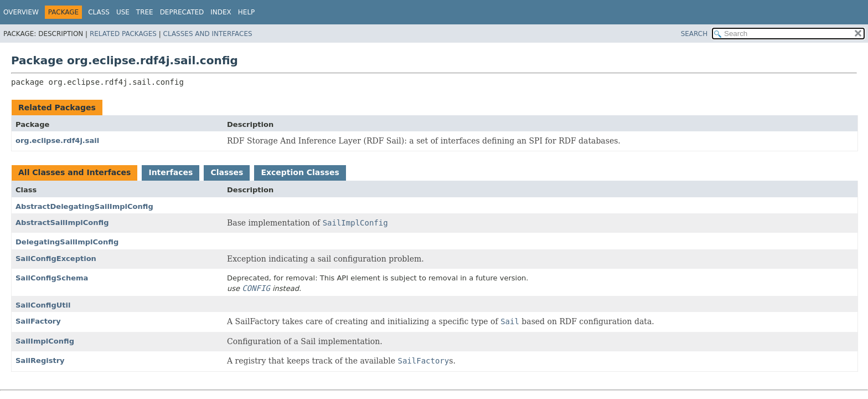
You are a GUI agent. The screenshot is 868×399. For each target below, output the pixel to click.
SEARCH (694, 34)
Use (123, 12)
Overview (21, 12)
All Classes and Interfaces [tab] (74, 172)
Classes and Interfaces (208, 34)
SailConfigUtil (43, 305)
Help (247, 12)
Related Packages (123, 34)
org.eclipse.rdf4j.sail (57, 140)
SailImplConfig (45, 341)
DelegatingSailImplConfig (67, 242)
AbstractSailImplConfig (62, 222)
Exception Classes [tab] (300, 172)
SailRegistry (40, 360)
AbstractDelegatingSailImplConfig (84, 206)
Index (221, 12)
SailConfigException (56, 259)
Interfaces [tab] (170, 172)
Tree (145, 12)
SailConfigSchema (52, 278)
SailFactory (38, 321)
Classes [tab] (227, 172)
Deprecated (182, 12)
